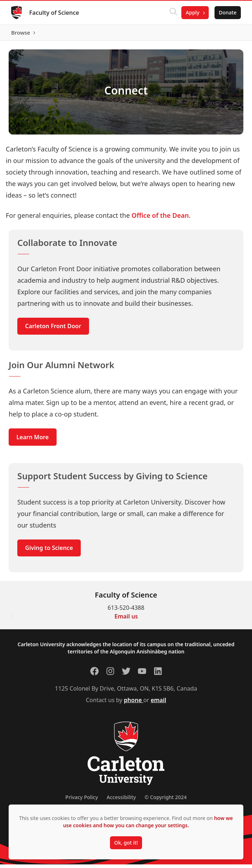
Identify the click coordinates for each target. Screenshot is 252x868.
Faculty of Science (54, 13)
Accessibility (121, 801)
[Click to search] (173, 13)
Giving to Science (49, 551)
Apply (192, 12)
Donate (227, 12)
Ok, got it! (126, 843)
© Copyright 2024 (166, 801)
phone (134, 704)
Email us (126, 620)
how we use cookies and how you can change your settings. (148, 822)
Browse (227, 34)
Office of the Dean (160, 219)
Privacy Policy (81, 801)
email (158, 704)
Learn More (33, 440)
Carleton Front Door (53, 330)
